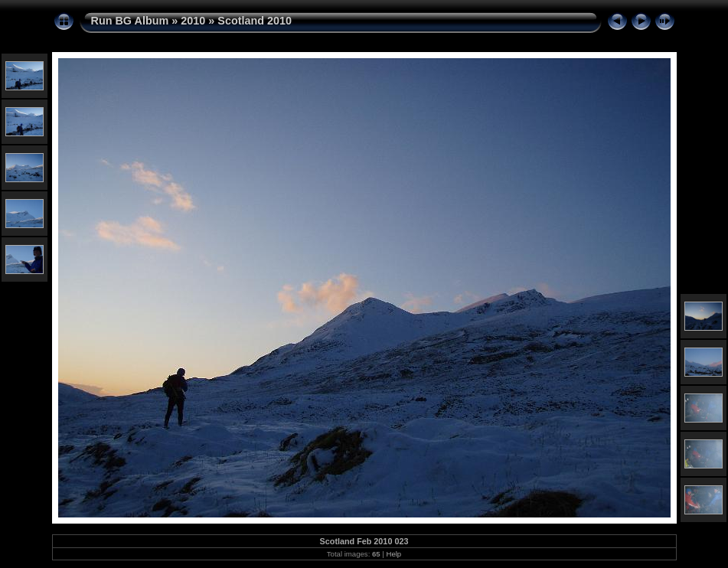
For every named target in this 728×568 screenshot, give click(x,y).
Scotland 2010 (255, 21)
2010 (193, 21)
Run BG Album (130, 21)
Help (393, 554)
